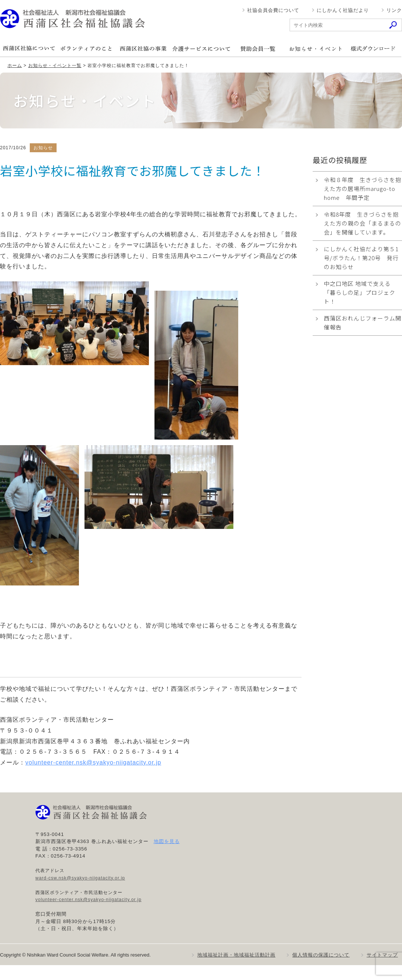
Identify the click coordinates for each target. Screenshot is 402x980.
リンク (394, 10)
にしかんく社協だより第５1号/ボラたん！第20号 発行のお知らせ (361, 258)
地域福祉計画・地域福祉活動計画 (236, 955)
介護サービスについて (201, 49)
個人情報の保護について (321, 955)
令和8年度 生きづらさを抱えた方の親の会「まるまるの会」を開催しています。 (363, 223)
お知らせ (315, 49)
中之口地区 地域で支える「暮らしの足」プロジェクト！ (360, 292)
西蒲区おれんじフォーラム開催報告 (363, 323)
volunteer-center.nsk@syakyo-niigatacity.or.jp (93, 762)
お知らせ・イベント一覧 (55, 66)
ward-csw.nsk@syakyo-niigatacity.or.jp (80, 878)
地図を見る (167, 841)
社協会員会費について (273, 10)
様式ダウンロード (373, 49)
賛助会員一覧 (258, 49)
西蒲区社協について (29, 49)
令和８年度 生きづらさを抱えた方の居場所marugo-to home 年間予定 (363, 189)
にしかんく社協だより (343, 10)
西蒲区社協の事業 (143, 49)
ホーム (15, 66)
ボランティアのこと (86, 49)
